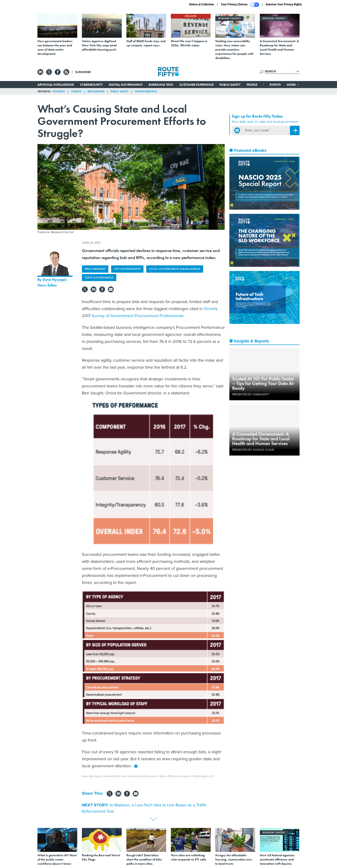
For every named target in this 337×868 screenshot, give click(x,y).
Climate (76, 91)
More (293, 85)
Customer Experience (196, 85)
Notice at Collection (201, 4)
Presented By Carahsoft (251, 394)
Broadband (96, 91)
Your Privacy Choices (240, 5)
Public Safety (230, 85)
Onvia (209, 309)
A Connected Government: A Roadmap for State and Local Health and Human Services (261, 439)
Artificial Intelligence (56, 85)
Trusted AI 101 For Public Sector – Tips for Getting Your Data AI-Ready (264, 383)
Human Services (146, 91)
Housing (59, 91)
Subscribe (83, 72)
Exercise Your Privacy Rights (284, 4)
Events (275, 85)
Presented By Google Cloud (253, 450)
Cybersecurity (91, 85)
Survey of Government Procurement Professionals (138, 316)
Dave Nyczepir (55, 280)
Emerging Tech (161, 85)
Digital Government (126, 85)
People (252, 85)
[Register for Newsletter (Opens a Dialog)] (295, 130)
